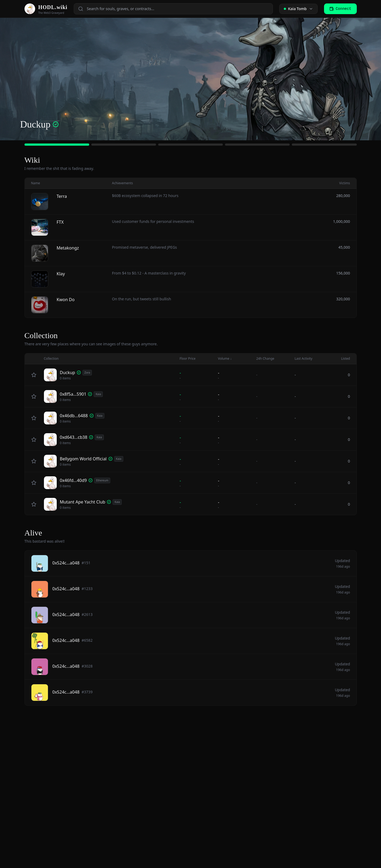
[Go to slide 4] (257, 145)
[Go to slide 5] (324, 145)
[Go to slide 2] (124, 145)
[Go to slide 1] (57, 145)
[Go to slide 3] (190, 145)
